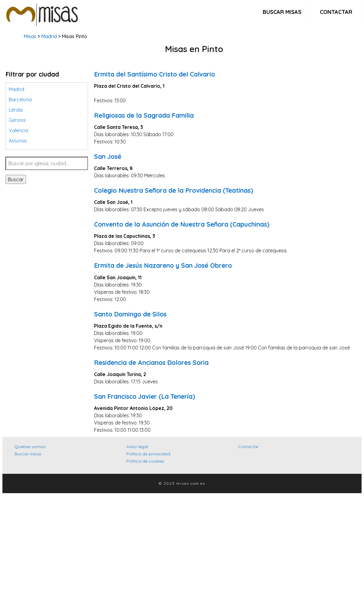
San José (108, 156)
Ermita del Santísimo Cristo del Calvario (154, 74)
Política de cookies (145, 461)
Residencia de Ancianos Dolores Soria (151, 362)
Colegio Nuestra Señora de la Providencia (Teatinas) (174, 190)
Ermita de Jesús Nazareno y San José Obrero (163, 265)
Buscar (16, 179)
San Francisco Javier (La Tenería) (145, 396)
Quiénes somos (30, 447)
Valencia (18, 130)
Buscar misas (282, 12)
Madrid (49, 36)
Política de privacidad (148, 454)
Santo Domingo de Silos (130, 314)
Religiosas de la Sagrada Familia (144, 115)
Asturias (18, 141)
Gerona (17, 120)
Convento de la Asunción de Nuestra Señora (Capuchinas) (182, 224)
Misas (30, 36)
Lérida (16, 110)
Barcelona (20, 100)
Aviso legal (137, 447)
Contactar (336, 12)
